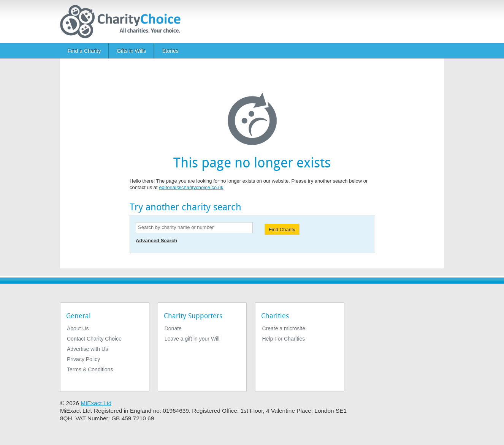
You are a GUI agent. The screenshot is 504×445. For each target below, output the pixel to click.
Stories (170, 51)
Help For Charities (283, 339)
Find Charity (282, 230)
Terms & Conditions (90, 369)
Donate (173, 328)
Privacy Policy (83, 359)
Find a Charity (84, 51)
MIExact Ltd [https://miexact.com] (96, 403)
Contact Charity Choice (94, 339)
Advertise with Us (87, 349)
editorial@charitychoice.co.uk (191, 187)
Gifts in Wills (131, 51)
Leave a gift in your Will (192, 339)
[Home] (123, 22)
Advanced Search (156, 241)
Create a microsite (284, 328)
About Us (78, 328)
